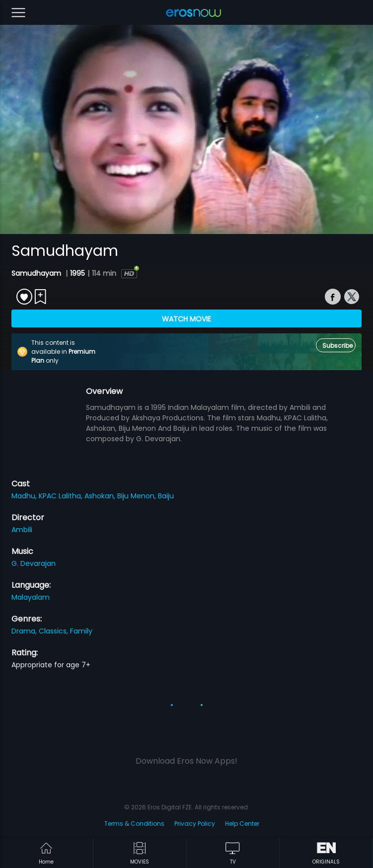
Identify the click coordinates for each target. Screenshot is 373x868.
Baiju (166, 496)
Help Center (242, 824)
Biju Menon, (138, 496)
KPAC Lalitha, (62, 496)
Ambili (22, 530)
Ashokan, (101, 496)
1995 (77, 273)
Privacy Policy (195, 824)
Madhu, (25, 496)
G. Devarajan (34, 563)
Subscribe (337, 346)
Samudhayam (37, 273)
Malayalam (31, 597)
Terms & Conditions (134, 824)
